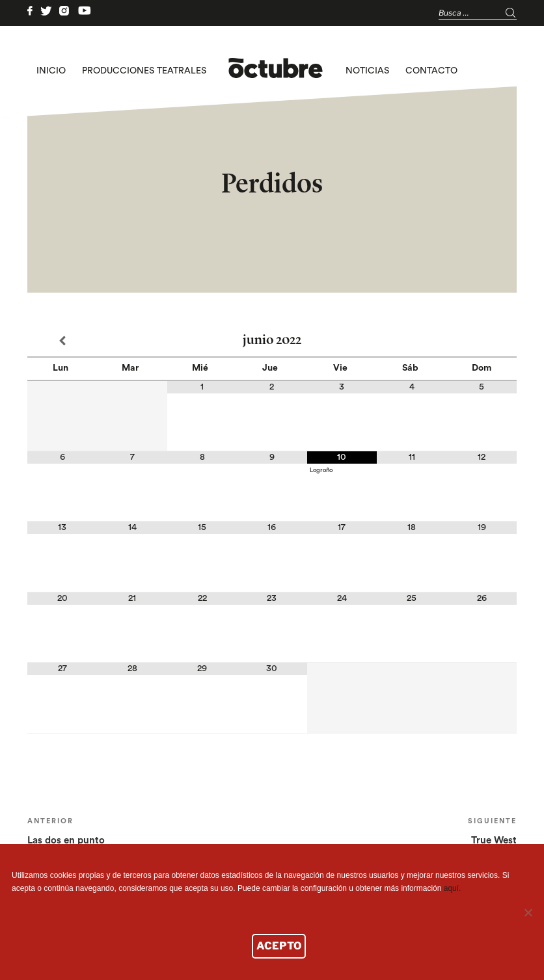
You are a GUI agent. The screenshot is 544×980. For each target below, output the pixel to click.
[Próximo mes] (482, 341)
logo (276, 71)
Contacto (431, 71)
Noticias (367, 71)
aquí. (453, 888)
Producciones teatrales (144, 71)
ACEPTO (279, 946)
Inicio (51, 71)
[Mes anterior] (62, 341)
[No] (528, 912)
